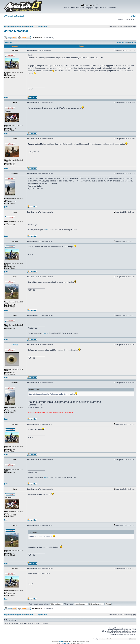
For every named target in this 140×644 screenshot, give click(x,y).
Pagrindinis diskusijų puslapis (15, 27)
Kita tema (132, 42)
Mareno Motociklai (16, 31)
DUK (133, 16)
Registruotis (19, 16)
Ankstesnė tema (123, 42)
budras (46, 230)
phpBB (61, 642)
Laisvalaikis (30, 27)
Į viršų (6, 97)
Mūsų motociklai (41, 27)
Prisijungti (8, 16)
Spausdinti (8, 42)
